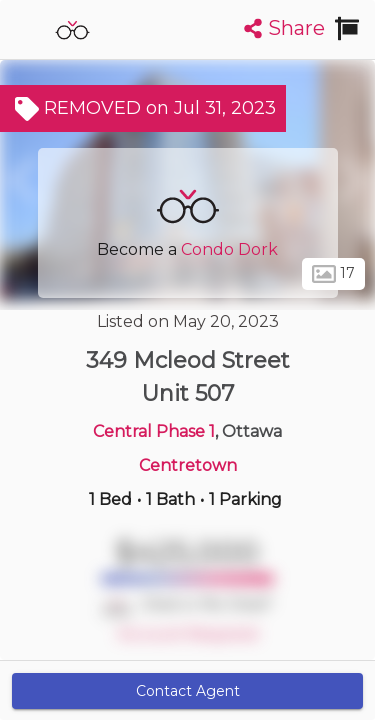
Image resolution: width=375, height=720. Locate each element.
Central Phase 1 (154, 431)
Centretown (188, 465)
